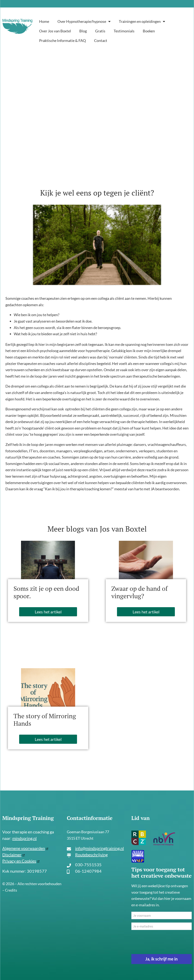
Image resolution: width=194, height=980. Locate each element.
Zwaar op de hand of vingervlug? (139, 592)
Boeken (149, 31)
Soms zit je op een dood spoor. (46, 592)
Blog (83, 31)
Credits (11, 890)
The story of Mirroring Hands (45, 720)
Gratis (100, 31)
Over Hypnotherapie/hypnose (84, 21)
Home (44, 21)
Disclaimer (12, 855)
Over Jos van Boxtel (55, 31)
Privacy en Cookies (19, 861)
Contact (101, 40)
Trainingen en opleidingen (142, 21)
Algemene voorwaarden (24, 848)
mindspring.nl (24, 838)
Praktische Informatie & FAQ (62, 40)
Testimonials (124, 31)
